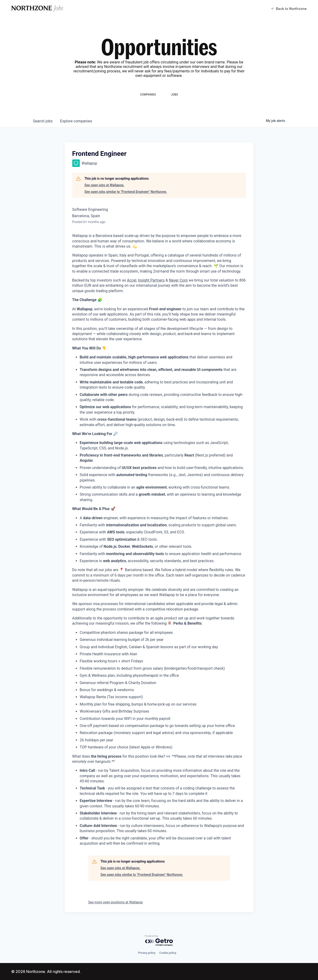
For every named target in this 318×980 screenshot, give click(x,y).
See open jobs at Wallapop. (104, 185)
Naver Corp (178, 280)
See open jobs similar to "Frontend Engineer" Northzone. (126, 192)
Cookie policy (168, 953)
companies (76, 121)
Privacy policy (147, 953)
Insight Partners (151, 280)
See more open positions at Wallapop (116, 902)
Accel (132, 280)
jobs (43, 121)
